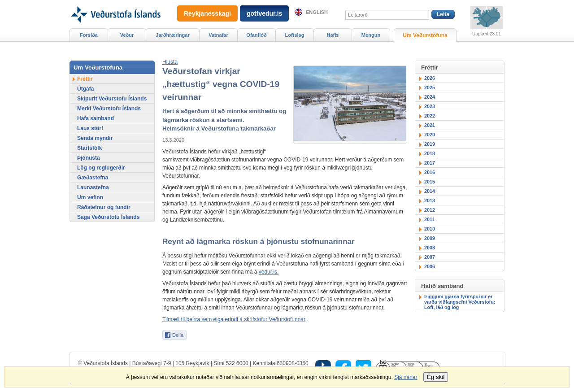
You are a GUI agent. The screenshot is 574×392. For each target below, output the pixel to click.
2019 (430, 144)
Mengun (371, 35)
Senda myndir (95, 138)
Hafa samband (96, 118)
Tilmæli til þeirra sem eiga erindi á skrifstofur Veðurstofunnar (234, 319)
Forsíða (89, 35)
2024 (430, 97)
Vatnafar (218, 35)
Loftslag (295, 35)
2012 (430, 210)
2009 (430, 238)
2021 (430, 125)
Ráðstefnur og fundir (104, 207)
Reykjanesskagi (207, 13)
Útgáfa (85, 89)
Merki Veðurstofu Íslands (109, 109)
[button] (170, 62)
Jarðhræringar (172, 35)
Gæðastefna (93, 178)
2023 (430, 106)
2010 (430, 229)
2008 (430, 248)
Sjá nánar (406, 377)
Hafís (333, 35)
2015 (430, 182)
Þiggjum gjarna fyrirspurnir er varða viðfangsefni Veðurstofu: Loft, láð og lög (460, 302)
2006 (430, 266)
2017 (430, 163)
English (317, 12)
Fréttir (85, 79)
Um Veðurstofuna (425, 35)
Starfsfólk (89, 148)
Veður (127, 35)
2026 (430, 78)
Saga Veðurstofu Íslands (108, 217)
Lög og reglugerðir (101, 168)
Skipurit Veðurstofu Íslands (112, 99)
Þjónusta (89, 158)
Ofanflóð (256, 35)
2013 (430, 200)
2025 (430, 87)
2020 (430, 135)
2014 (430, 191)
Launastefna (93, 187)
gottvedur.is (264, 13)
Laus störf (90, 128)
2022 (430, 116)
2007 (430, 257)
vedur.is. (269, 272)
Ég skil (436, 377)
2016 (430, 172)
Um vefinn (90, 197)
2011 (430, 219)
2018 (430, 153)
